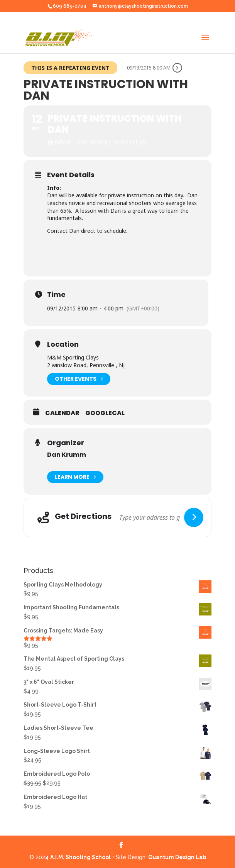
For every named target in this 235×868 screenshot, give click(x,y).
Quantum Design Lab (177, 857)
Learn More (75, 477)
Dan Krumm (67, 455)
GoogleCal (105, 413)
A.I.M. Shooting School (80, 857)
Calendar (62, 413)
